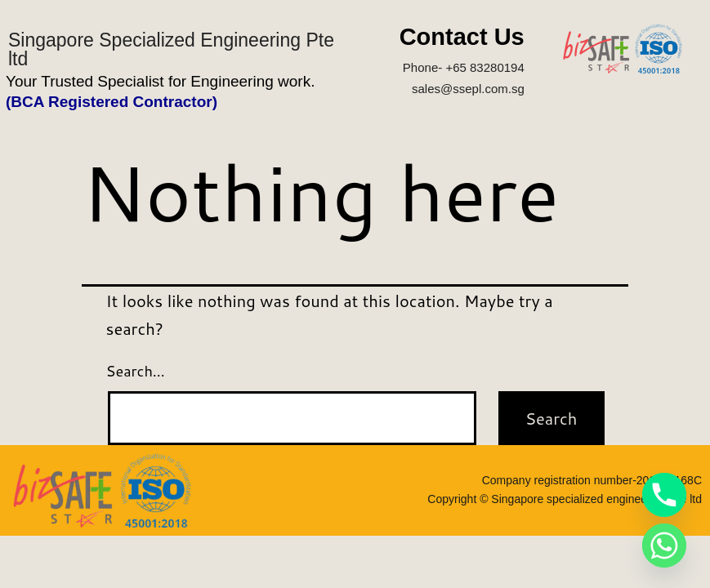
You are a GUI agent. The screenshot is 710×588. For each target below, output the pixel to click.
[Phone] (664, 495)
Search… (136, 371)
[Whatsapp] (664, 546)
